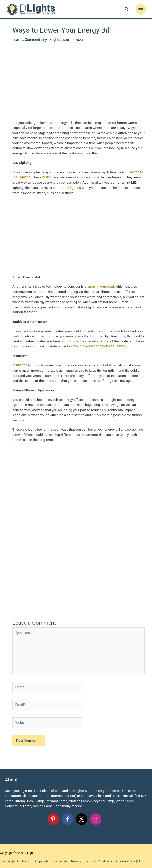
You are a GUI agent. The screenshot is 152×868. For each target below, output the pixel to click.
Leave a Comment (26, 39)
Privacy (72, 859)
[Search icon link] (127, 10)
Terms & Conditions (93, 859)
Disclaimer (56, 859)
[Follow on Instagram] (96, 817)
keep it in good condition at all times (98, 346)
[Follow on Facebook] (68, 817)
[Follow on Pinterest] (53, 817)
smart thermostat (100, 286)
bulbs (46, 177)
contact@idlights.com (15, 859)
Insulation (20, 365)
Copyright (39, 859)
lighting (75, 187)
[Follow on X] (82, 817)
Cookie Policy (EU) (122, 859)
